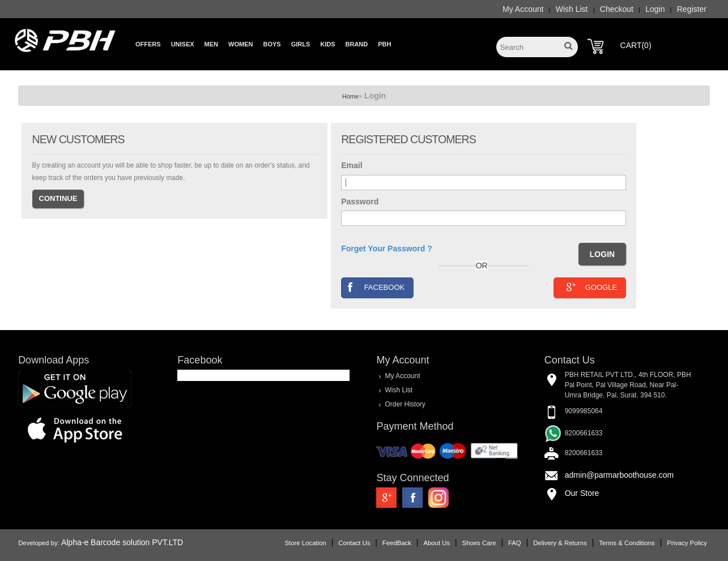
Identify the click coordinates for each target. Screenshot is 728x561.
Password (360, 202)
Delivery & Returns (560, 543)
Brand (357, 44)
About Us (437, 543)
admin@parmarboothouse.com (619, 475)
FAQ (515, 543)
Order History (405, 404)
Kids (327, 44)
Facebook (374, 287)
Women (240, 44)
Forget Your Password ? (387, 249)
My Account (523, 9)
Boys (272, 44)
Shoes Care (479, 543)
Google (590, 287)
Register (692, 9)
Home (350, 96)
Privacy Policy (687, 543)
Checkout (617, 9)
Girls (301, 44)
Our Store (582, 493)
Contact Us (354, 543)
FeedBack (397, 543)
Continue (58, 198)
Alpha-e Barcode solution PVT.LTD (122, 542)
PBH (384, 44)
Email (352, 165)
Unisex (183, 44)
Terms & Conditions (627, 543)
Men (211, 44)
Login (655, 9)
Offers (148, 44)
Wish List (572, 9)
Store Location (306, 543)
